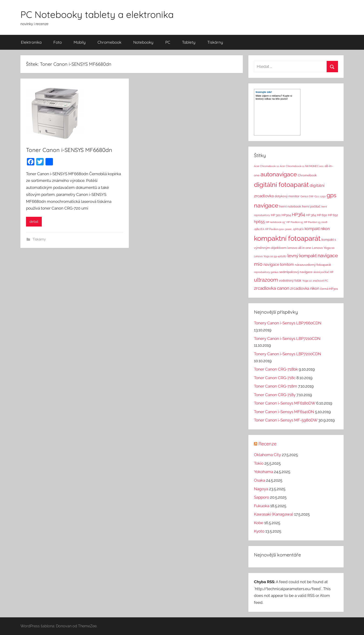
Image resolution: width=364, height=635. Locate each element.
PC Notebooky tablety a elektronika (97, 14)
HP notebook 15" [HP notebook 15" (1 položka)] (276, 222)
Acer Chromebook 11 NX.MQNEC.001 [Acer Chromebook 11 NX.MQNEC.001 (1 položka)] (302, 166)
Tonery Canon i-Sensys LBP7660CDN (288, 323)
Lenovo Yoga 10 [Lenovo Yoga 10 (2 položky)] (323, 248)
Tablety (189, 42)
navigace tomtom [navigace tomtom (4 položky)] (279, 265)
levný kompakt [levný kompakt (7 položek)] (302, 256)
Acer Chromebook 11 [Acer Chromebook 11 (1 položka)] (266, 166)
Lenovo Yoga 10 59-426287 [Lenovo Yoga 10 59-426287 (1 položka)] (270, 256)
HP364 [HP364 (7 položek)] (298, 214)
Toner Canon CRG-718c (275, 378)
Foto (58, 42)
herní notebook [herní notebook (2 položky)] (290, 206)
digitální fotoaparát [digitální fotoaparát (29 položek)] (281, 185)
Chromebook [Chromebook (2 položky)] (307, 175)
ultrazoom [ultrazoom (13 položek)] (266, 280)
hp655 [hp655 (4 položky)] (259, 222)
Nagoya (261, 489)
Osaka (260, 480)
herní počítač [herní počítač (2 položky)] (311, 206)
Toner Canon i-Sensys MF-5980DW (286, 420)
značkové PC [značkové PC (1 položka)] (320, 281)
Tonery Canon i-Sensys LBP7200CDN (288, 354)
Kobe (259, 523)
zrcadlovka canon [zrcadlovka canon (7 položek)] (272, 288)
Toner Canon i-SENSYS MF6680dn (69, 150)
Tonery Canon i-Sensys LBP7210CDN (287, 339)
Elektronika (31, 42)
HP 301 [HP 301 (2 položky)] (276, 215)
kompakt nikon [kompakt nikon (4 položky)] (317, 229)
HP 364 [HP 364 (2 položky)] (311, 215)
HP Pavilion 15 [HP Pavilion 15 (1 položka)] (295, 222)
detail (34, 222)
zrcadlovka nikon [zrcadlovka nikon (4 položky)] (305, 288)
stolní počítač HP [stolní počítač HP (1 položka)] (323, 272)
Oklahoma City (267, 455)
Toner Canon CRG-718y (275, 395)
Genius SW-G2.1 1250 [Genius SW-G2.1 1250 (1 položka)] (313, 196)
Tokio (259, 463)
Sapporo (262, 497)
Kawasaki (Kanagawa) (274, 514)
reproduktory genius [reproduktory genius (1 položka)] (266, 272)
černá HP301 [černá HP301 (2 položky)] (329, 289)
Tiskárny (215, 42)
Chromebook (109, 42)
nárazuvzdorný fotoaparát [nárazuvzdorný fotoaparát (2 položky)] (313, 265)
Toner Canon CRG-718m (276, 386)
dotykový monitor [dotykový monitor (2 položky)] (287, 196)
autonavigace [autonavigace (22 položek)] (279, 174)
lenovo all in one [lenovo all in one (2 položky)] (299, 248)
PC (168, 42)
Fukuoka (262, 506)
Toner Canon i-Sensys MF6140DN (284, 412)
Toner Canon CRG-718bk (276, 369)
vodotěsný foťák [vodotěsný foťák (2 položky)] (290, 281)
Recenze (267, 444)
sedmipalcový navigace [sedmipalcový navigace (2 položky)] (296, 272)
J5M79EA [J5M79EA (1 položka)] (298, 229)
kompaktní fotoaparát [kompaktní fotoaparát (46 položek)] (287, 238)
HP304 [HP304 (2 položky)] (286, 215)
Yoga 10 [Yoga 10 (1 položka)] (307, 281)
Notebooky (143, 42)
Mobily (80, 42)
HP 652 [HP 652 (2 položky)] (333, 215)
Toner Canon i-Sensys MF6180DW (285, 403)
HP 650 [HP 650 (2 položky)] (322, 215)
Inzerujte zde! (264, 92)
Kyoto (259, 531)
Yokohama (263, 472)
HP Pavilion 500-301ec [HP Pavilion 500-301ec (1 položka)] (278, 229)
